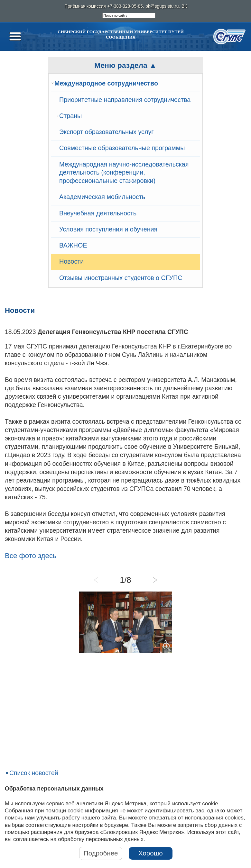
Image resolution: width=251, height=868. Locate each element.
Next (148, 580)
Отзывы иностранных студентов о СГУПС (121, 278)
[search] (129, 15)
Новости (71, 261)
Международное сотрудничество (106, 83)
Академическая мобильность (102, 197)
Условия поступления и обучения (108, 229)
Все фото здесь (31, 556)
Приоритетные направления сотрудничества (125, 100)
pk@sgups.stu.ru (162, 6)
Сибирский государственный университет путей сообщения (121, 34)
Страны (70, 116)
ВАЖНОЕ (73, 245)
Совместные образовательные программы (122, 148)
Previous (103, 580)
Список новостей (34, 773)
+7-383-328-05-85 (125, 6)
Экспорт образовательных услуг (106, 132)
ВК (184, 6)
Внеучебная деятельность (98, 213)
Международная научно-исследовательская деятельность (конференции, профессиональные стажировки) (124, 172)
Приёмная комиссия (85, 6)
